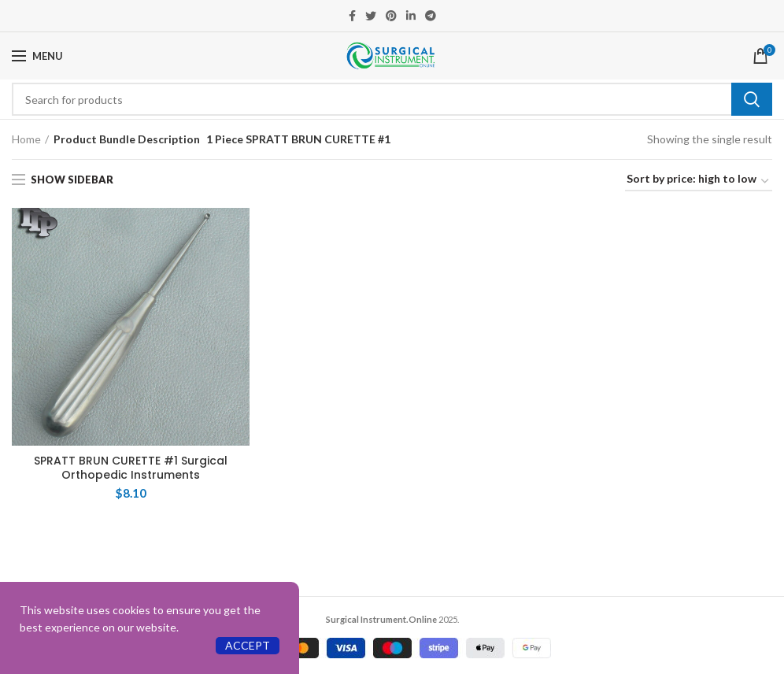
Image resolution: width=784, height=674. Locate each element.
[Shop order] (699, 181)
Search (752, 99)
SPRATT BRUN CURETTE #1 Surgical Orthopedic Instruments (131, 468)
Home (26, 139)
